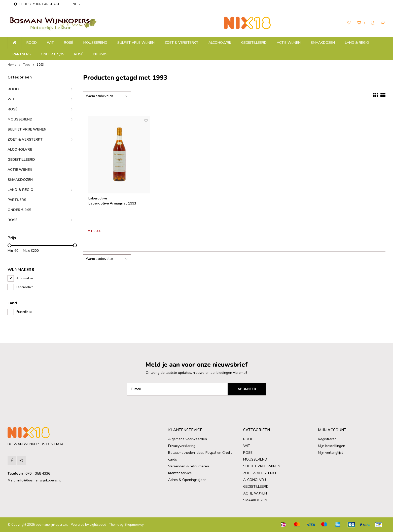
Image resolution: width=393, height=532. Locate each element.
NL (76, 4)
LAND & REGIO (357, 43)
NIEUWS (100, 54)
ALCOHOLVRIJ (220, 43)
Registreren (327, 439)
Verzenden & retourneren (189, 466)
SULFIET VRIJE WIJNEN (136, 43)
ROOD (32, 43)
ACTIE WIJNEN (289, 43)
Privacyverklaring (182, 446)
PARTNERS (22, 54)
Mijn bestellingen (332, 446)
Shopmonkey (134, 525)
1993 (40, 65)
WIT (50, 43)
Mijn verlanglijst (330, 453)
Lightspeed (98, 525)
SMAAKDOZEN (323, 43)
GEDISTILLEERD (254, 43)
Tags (26, 65)
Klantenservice (180, 473)
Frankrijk (24, 312)
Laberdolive (25, 287)
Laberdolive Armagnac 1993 (112, 203)
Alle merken (25, 278)
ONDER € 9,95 (52, 54)
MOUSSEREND (95, 43)
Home (12, 65)
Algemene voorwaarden (188, 439)
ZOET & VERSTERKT (182, 43)
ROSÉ (69, 43)
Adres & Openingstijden (187, 480)
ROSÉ (79, 54)
